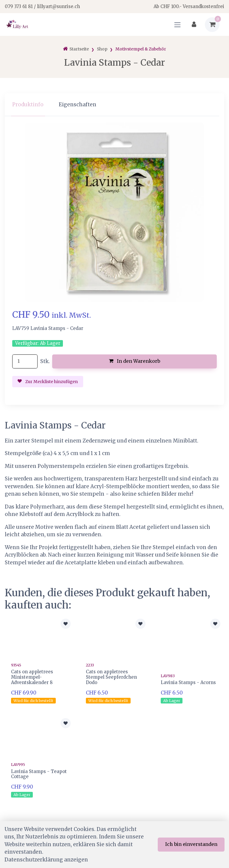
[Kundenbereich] (194, 25)
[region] (114, 105)
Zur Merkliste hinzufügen (48, 382)
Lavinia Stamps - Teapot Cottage (39, 774)
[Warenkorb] (212, 25)
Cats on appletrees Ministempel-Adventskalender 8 (32, 677)
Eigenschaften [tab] (78, 105)
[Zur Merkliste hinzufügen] (66, 624)
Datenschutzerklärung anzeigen (46, 860)
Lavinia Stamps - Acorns (188, 682)
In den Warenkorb (135, 361)
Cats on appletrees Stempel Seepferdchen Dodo (111, 677)
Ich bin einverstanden (191, 844)
